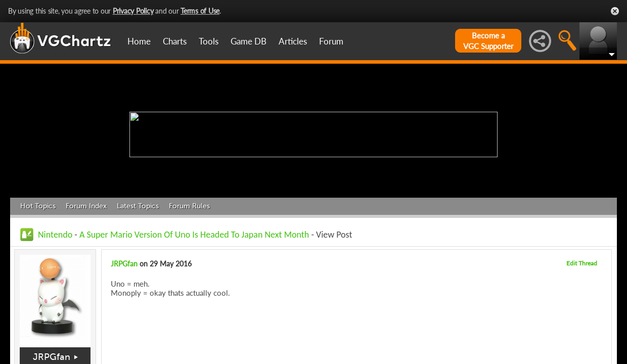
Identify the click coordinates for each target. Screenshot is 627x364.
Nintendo (55, 235)
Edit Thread (582, 263)
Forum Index (86, 206)
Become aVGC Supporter (488, 41)
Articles (293, 41)
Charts (175, 41)
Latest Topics (138, 206)
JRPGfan (52, 357)
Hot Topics (38, 206)
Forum (331, 41)
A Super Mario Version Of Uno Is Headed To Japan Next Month (194, 235)
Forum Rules (189, 206)
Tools (209, 41)
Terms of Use (200, 11)
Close (615, 11)
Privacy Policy (133, 11)
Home (139, 41)
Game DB (249, 41)
